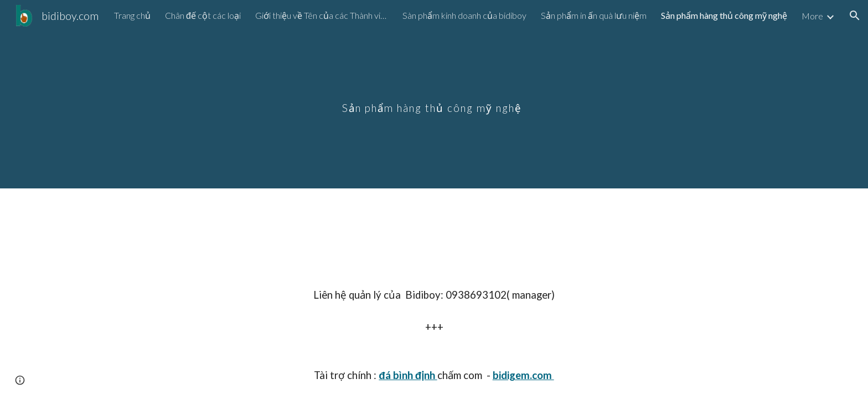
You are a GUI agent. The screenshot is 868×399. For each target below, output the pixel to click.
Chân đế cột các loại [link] (203, 15)
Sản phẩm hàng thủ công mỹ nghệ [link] (724, 15)
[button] (855, 16)
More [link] (812, 16)
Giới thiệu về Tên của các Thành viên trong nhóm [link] (322, 15)
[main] (434, 94)
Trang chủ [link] (132, 15)
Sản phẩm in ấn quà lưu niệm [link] (594, 15)
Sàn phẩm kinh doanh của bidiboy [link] (464, 15)
